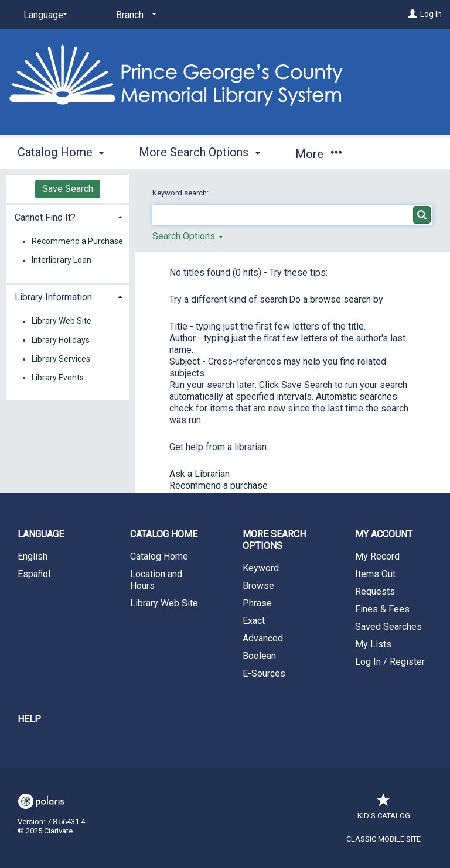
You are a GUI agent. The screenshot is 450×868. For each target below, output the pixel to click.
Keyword (261, 568)
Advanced (263, 638)
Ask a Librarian (200, 474)
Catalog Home (159, 556)
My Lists (373, 644)
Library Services (61, 359)
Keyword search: (181, 193)
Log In (431, 14)
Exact (254, 621)
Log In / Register (390, 662)
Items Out (375, 574)
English (33, 556)
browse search (342, 299)
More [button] (318, 154)
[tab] (67, 216)
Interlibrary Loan (62, 260)
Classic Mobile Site (383, 839)
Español (34, 574)
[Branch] (134, 15)
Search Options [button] (188, 236)
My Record (377, 556)
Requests (375, 591)
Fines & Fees (382, 609)
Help (29, 719)
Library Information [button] (53, 297)
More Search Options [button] (199, 152)
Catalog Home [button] (61, 152)
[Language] (43, 15)
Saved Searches (388, 627)
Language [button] (41, 534)
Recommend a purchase (219, 486)
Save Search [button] (68, 189)
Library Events (58, 378)
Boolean (259, 656)
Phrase (257, 603)
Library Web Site (62, 321)
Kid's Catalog (384, 810)
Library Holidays (61, 340)
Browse (258, 586)
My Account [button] (384, 534)
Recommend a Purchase (77, 241)
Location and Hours (156, 580)
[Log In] (412, 14)
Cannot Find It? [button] (45, 217)
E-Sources (264, 673)
